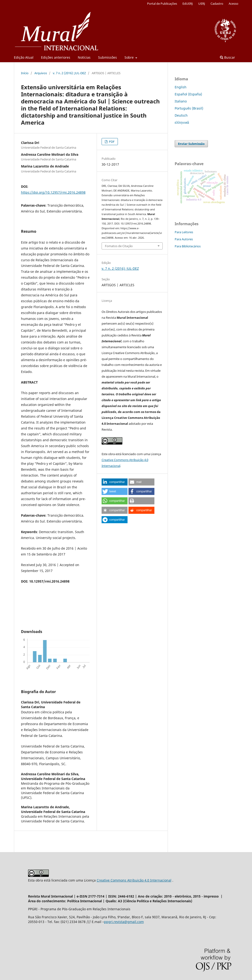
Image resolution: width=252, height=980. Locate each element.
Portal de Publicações (162, 4)
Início (25, 73)
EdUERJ (188, 4)
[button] (115, 482)
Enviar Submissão (191, 144)
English (181, 87)
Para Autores (184, 239)
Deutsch (181, 115)
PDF (111, 142)
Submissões (107, 57)
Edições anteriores (56, 57)
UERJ (202, 4)
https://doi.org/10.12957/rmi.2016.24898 (53, 192)
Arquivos (41, 73)
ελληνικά (182, 122)
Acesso (233, 4)
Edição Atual (24, 57)
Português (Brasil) (189, 108)
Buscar (227, 57)
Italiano (181, 101)
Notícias (84, 57)
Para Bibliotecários (188, 246)
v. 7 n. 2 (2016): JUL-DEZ (69, 73)
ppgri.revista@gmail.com (124, 922)
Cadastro (217, 4)
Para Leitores (184, 232)
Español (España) (188, 94)
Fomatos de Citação (119, 246)
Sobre (130, 57)
